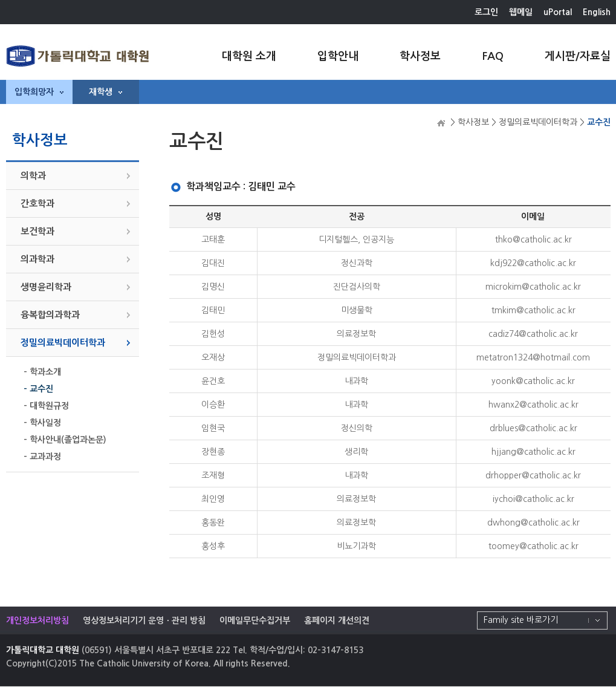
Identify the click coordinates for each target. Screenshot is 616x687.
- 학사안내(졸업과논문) (65, 440)
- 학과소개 (42, 372)
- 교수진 (38, 389)
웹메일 (521, 12)
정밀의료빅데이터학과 (63, 343)
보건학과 (37, 231)
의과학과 (37, 259)
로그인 (486, 12)
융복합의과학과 (50, 315)
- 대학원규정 (46, 406)
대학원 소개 (249, 56)
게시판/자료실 (578, 56)
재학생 (105, 92)
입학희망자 (39, 92)
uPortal (558, 12)
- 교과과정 (42, 457)
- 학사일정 (42, 423)
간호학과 (37, 203)
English (597, 12)
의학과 (33, 176)
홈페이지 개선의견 (337, 620)
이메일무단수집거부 (255, 620)
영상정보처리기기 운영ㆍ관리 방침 (144, 620)
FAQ (493, 56)
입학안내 (338, 56)
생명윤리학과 (46, 287)
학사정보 (420, 56)
